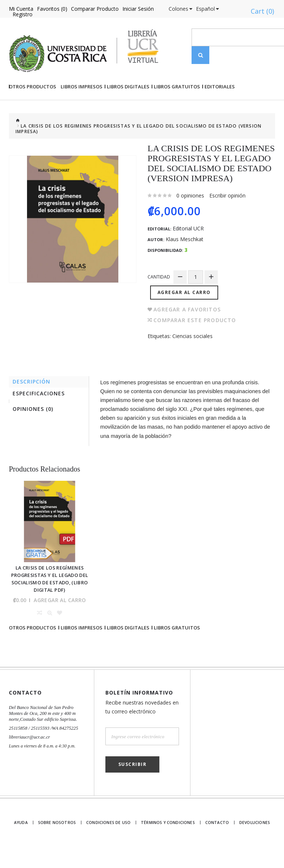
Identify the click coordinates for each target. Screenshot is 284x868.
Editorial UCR (188, 254)
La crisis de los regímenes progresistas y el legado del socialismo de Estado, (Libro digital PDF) (50, 600)
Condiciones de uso (111, 843)
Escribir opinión (227, 221)
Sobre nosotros (60, 843)
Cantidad (159, 302)
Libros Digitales (128, 112)
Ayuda (23, 843)
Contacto (215, 843)
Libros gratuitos (177, 112)
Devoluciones (254, 843)
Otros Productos (33, 112)
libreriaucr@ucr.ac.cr (28, 757)
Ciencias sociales (192, 359)
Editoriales (220, 112)
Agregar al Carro (185, 316)
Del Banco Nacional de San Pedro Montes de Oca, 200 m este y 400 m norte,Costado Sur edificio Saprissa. (41, 734)
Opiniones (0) (35, 435)
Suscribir (133, 785)
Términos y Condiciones (168, 843)
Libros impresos (82, 112)
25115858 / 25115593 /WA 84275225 (42, 749)
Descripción (33, 406)
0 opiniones (190, 221)
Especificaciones (40, 418)
